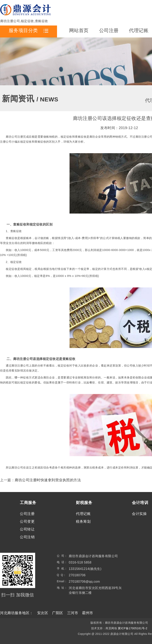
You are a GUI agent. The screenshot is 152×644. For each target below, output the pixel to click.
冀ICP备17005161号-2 (133, 628)
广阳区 (58, 613)
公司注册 (109, 30)
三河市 (73, 613)
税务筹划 (83, 521)
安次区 (43, 613)
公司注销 (27, 537)
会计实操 (139, 514)
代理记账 (139, 30)
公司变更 (27, 521)
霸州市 (88, 613)
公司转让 (27, 529)
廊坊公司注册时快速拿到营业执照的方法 (48, 480)
